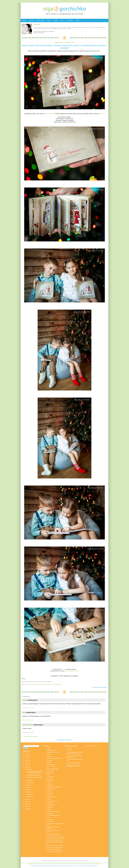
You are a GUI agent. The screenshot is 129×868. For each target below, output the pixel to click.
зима (48, 775)
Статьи (62, 20)
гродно (49, 762)
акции (49, 748)
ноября (29, 769)
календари (50, 781)
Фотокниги (64, 669)
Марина (25, 700)
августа (29, 785)
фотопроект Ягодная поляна (55, 848)
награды (49, 795)
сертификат (50, 813)
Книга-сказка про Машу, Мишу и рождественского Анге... (35, 772)
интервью (50, 779)
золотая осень (51, 777)
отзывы (49, 799)
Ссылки (56, 20)
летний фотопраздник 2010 (55, 787)
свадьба (49, 809)
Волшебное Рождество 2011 (55, 758)
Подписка (70, 20)
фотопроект (50, 821)
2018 (27, 760)
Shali (24, 712)
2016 (27, 765)
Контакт (78, 20)
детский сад (50, 773)
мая (28, 790)
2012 (27, 804)
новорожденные (52, 797)
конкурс (49, 783)
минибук (49, 791)
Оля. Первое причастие (74, 763)
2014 (27, 799)
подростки (50, 803)
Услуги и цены (41, 20)
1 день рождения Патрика (33, 775)
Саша (69, 750)
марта (28, 792)
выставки (50, 760)
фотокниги (58, 684)
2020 (27, 755)
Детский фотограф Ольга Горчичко (72, 671)
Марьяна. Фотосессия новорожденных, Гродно (73, 765)
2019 (27, 758)
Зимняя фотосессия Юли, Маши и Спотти (74, 756)
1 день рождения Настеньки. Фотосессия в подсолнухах (75, 753)
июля (28, 787)
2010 (27, 809)
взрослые (50, 756)
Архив (49, 20)
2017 (27, 762)
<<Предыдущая (60, 740)
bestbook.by (102, 114)
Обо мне (31, 20)
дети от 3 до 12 (31, 684)
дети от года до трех (53, 769)
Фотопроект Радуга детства (55, 840)
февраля (29, 794)
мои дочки (50, 793)
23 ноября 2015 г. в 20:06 (28, 708)
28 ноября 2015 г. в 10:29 (28, 720)
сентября (29, 783)
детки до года (51, 771)
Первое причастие (52, 801)
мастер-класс (51, 789)
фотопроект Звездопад (53, 834)
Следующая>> (69, 740)
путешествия (51, 805)
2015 (27, 767)
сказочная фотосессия (49, 684)
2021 (27, 753)
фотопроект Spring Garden (54, 852)
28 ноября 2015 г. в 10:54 (28, 732)
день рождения (51, 764)
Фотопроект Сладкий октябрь (55, 845)
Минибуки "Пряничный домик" (35, 777)
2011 (27, 807)
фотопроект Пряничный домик (55, 838)
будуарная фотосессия (53, 752)
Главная (24, 20)
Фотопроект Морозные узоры (55, 836)
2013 (27, 802)
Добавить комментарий (100, 687)
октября (29, 780)
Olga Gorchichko (28, 725)
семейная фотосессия (53, 811)
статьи (49, 817)
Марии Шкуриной (50, 114)
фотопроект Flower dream (54, 850)
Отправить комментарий (31, 736)
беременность (51, 750)
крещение (50, 785)
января (29, 797)
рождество (39, 684)
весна (49, 754)
